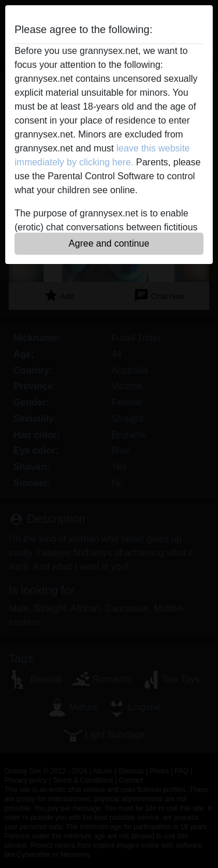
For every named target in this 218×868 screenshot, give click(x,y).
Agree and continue (109, 243)
